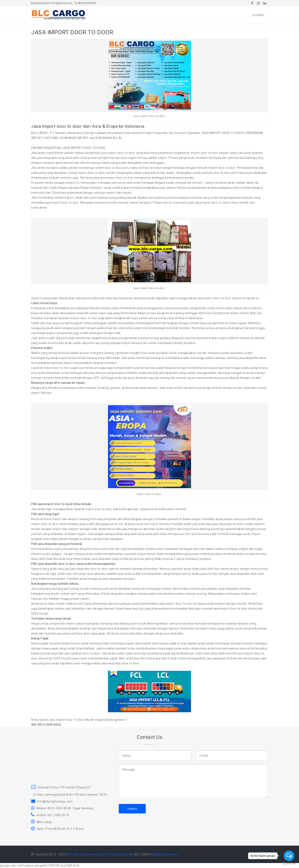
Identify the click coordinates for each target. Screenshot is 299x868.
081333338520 (86, 3)
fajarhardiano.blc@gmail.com (52, 3)
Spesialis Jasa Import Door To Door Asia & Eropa (100, 854)
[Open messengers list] (289, 856)
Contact (258, 15)
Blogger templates (164, 854)
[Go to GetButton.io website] (289, 864)
